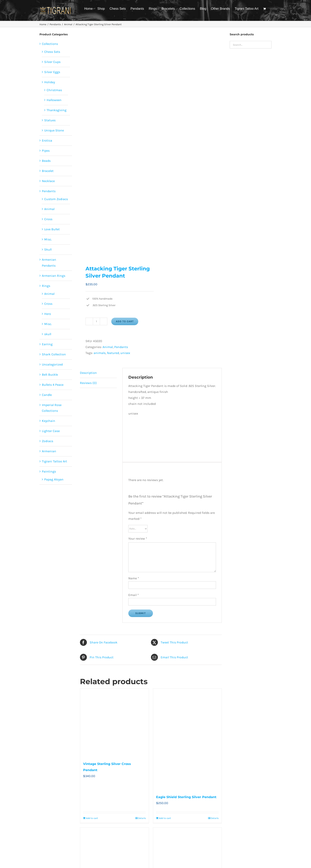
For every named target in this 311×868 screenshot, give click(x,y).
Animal (108, 347)
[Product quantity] (96, 321)
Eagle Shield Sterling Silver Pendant (186, 797)
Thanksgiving (57, 110)
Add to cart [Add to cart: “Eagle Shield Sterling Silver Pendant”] (165, 818)
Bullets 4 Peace (53, 385)
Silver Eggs (52, 72)
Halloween (54, 100)
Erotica (47, 140)
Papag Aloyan (54, 479)
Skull (48, 249)
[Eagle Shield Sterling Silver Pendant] (187, 739)
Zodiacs (48, 441)
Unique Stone (54, 130)
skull (48, 334)
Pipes (46, 151)
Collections (50, 44)
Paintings (49, 471)
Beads (46, 161)
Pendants (121, 347)
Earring (47, 344)
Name (134, 578)
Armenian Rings (54, 276)
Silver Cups (52, 62)
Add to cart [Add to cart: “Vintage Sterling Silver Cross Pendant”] (92, 818)
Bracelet (48, 171)
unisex (125, 353)
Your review (138, 539)
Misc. (48, 239)
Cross (48, 219)
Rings (46, 286)
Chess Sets (52, 52)
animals (100, 353)
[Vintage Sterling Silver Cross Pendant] (114, 723)
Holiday (50, 82)
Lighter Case (51, 431)
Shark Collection (54, 354)
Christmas (54, 90)
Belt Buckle (50, 375)
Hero (48, 314)
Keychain (48, 421)
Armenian (49, 451)
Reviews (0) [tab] (88, 383)
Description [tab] (88, 373)
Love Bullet (52, 229)
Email (134, 595)
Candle (47, 395)
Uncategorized (52, 364)
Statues (50, 120)
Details (142, 818)
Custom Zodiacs (56, 199)
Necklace (48, 181)
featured (113, 353)
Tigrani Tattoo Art (54, 461)
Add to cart (125, 321)
